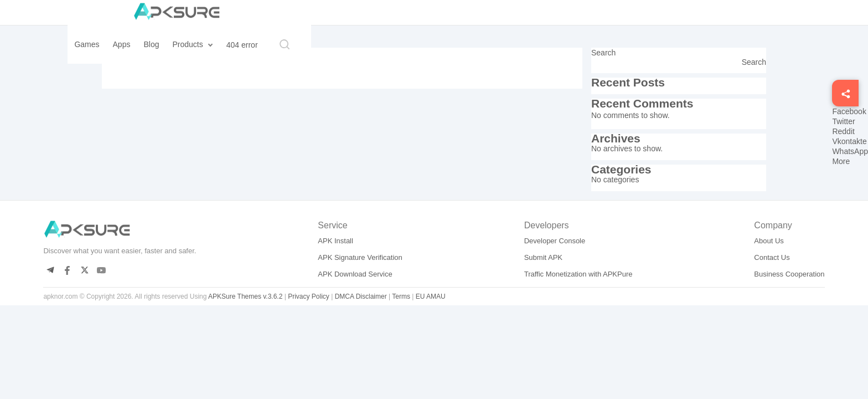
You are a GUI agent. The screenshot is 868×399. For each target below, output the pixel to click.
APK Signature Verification (360, 257)
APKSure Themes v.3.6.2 (245, 296)
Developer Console (555, 241)
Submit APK (543, 257)
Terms (401, 296)
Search (603, 53)
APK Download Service (355, 274)
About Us (769, 241)
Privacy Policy (309, 296)
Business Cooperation (789, 274)
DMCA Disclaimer (361, 296)
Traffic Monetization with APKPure (578, 274)
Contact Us (772, 257)
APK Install (335, 241)
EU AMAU (431, 296)
